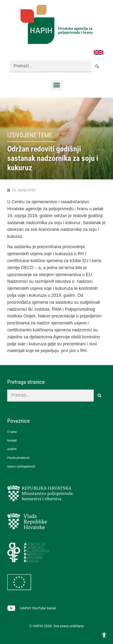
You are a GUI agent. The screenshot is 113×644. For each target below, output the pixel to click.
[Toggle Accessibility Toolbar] (104, 635)
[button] (56, 85)
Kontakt (12, 440)
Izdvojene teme (30, 135)
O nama (12, 432)
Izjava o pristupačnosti (21, 466)
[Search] (97, 66)
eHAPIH (12, 449)
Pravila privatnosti (18, 458)
